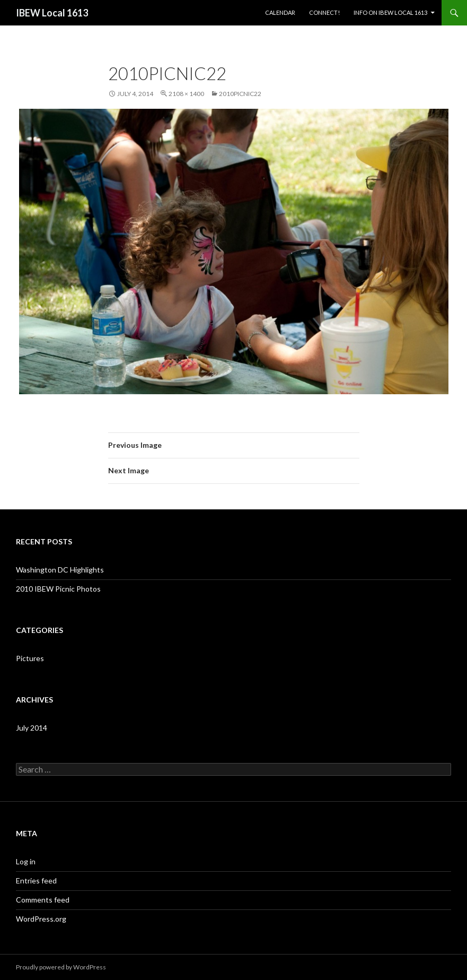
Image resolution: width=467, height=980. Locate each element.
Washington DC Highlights (60, 570)
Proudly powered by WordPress (61, 967)
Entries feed (36, 881)
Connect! (324, 12)
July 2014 (32, 728)
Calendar (280, 12)
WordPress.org (41, 919)
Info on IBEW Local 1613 (390, 12)
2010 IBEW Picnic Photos (58, 589)
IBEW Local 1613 (52, 13)
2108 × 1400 (186, 94)
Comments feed (43, 900)
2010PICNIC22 (240, 94)
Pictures (30, 658)
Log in (26, 861)
